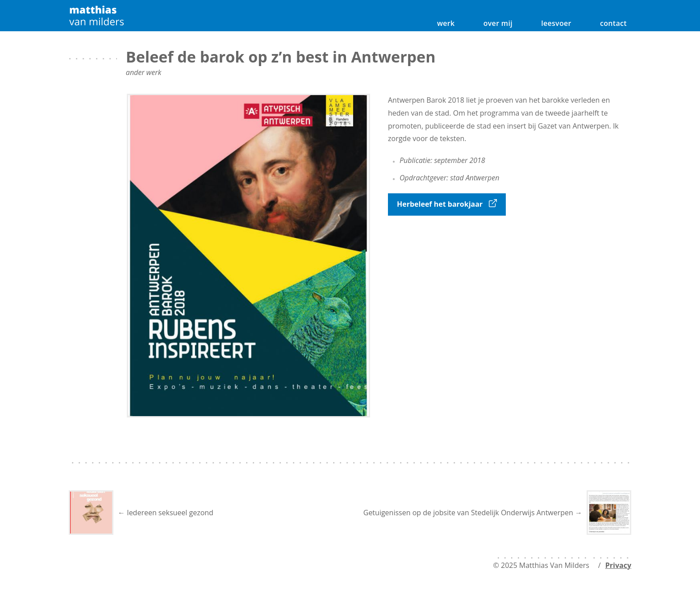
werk (446, 23)
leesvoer (556, 23)
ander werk (144, 72)
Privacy (618, 565)
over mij (498, 23)
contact (613, 23)
